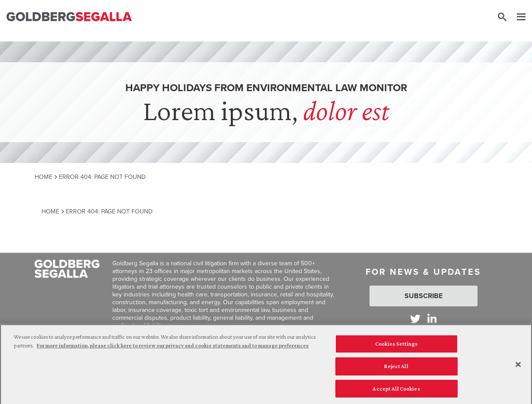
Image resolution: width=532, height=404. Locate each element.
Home (43, 177)
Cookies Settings (397, 345)
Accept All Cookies (396, 390)
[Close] (518, 366)
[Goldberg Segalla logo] (69, 17)
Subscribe (424, 296)
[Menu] (517, 17)
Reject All (396, 368)
